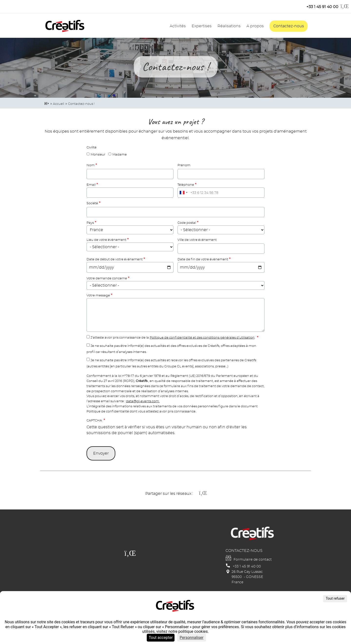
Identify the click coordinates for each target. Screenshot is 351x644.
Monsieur (98, 155)
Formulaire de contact (253, 560)
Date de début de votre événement (115, 259)
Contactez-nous (289, 26)
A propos (255, 26)
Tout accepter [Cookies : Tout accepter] (161, 638)
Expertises (202, 26)
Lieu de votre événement (106, 240)
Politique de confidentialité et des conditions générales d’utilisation (202, 338)
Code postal (187, 223)
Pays (90, 223)
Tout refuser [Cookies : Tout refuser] (335, 599)
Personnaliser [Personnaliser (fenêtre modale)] (192, 638)
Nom (91, 165)
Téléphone (186, 185)
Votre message (98, 296)
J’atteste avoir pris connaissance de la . (173, 338)
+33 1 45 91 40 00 (247, 566)
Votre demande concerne (107, 278)
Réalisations (229, 26)
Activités (178, 26)
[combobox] (183, 193)
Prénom (184, 165)
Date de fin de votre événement (203, 259)
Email (91, 185)
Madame (120, 155)
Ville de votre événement (197, 240)
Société (92, 203)
